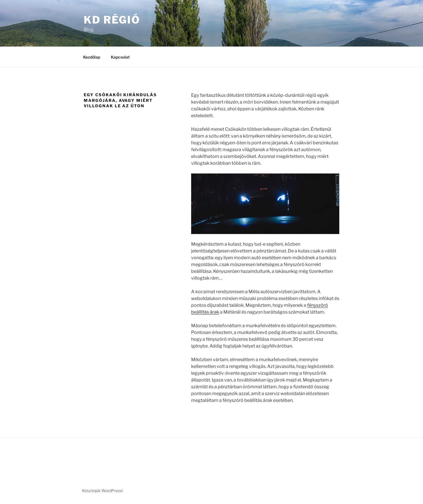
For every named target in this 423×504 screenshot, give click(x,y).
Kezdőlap (92, 57)
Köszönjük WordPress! (102, 491)
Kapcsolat (120, 57)
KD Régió (112, 20)
